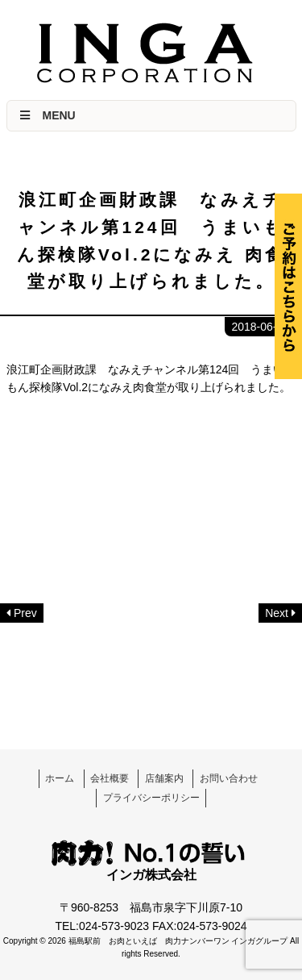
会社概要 (110, 778)
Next (277, 613)
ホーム (60, 778)
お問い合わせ (229, 778)
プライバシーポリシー (151, 798)
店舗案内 (164, 778)
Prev (25, 613)
